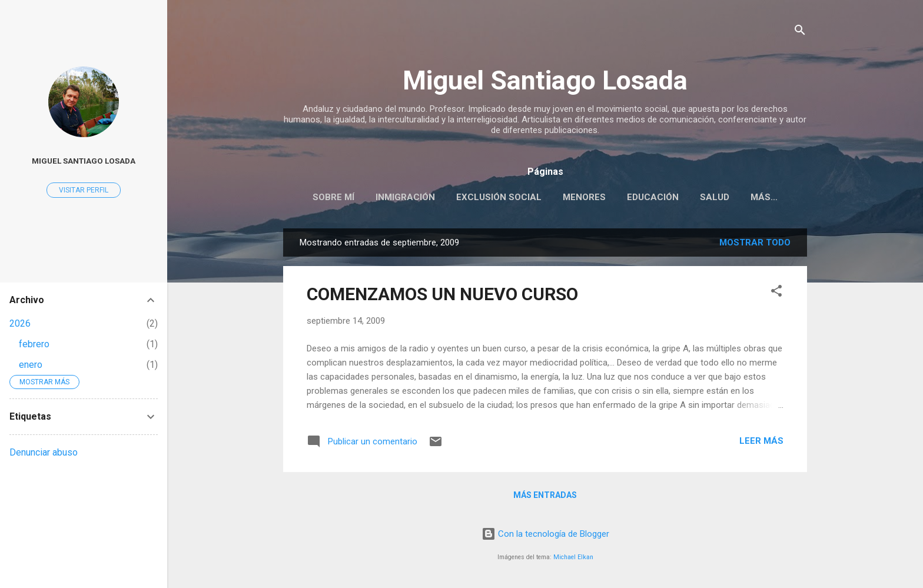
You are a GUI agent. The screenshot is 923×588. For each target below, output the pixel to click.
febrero (34, 344)
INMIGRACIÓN (405, 197)
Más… (764, 197)
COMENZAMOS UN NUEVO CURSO (442, 294)
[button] (776, 293)
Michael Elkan (573, 557)
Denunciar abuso (44, 452)
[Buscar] (800, 32)
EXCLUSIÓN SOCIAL (499, 197)
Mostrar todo (755, 242)
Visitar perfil (84, 190)
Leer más (761, 441)
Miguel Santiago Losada (545, 80)
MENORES (584, 197)
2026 (20, 323)
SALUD (715, 197)
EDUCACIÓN (653, 197)
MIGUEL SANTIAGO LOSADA (84, 161)
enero (31, 365)
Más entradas (545, 495)
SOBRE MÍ (333, 197)
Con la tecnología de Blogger (545, 534)
